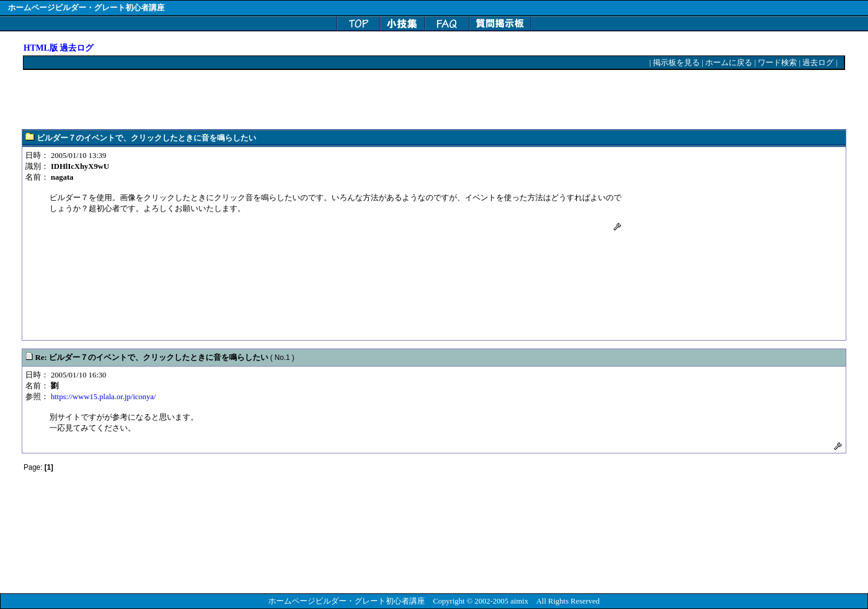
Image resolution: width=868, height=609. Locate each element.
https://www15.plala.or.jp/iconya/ (103, 396)
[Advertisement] (243, 100)
